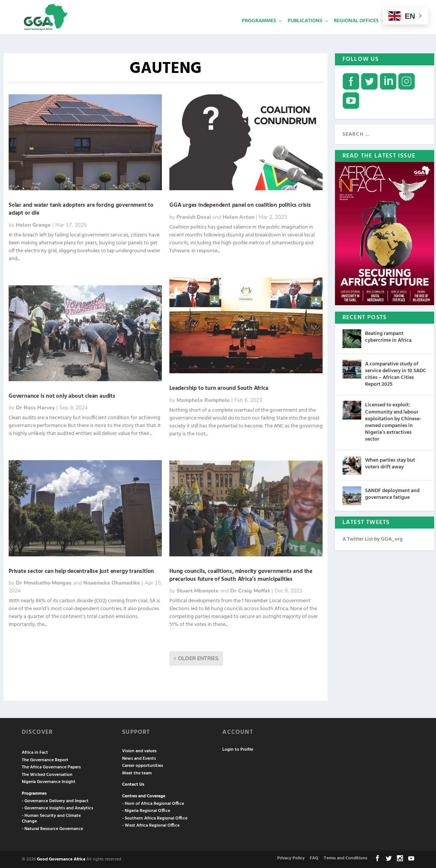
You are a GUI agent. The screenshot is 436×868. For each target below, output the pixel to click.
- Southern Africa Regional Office (155, 818)
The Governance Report (45, 759)
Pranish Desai (194, 216)
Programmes (259, 32)
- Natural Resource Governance (52, 828)
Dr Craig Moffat (250, 590)
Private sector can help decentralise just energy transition (81, 571)
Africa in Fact (35, 752)
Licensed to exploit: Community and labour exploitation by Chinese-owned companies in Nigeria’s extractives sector (393, 421)
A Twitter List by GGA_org (373, 539)
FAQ (314, 857)
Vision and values (139, 750)
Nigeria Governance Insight (49, 781)
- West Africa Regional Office (151, 825)
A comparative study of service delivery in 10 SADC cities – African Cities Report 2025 (396, 374)
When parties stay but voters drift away (390, 463)
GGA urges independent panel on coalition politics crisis (240, 205)
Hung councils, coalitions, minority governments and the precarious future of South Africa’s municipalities (241, 575)
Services (401, 32)
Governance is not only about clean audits (62, 395)
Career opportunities (143, 765)
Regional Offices (356, 32)
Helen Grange (33, 224)
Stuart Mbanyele (198, 590)
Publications (305, 32)
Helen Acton (238, 216)
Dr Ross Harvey (35, 407)
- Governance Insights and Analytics (57, 807)
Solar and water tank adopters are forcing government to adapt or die (81, 208)
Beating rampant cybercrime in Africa (388, 336)
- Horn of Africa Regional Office (153, 803)
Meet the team (137, 773)
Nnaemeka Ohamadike (112, 582)
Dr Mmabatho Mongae (44, 582)
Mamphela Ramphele (203, 399)
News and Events (139, 758)
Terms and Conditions (345, 857)
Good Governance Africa (61, 859)
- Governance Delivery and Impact (55, 800)
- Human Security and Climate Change (51, 818)
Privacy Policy (291, 857)
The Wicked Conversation (47, 774)
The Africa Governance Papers (51, 767)
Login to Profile (238, 749)
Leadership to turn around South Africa (219, 388)
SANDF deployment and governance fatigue (392, 493)
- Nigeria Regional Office (146, 810)
